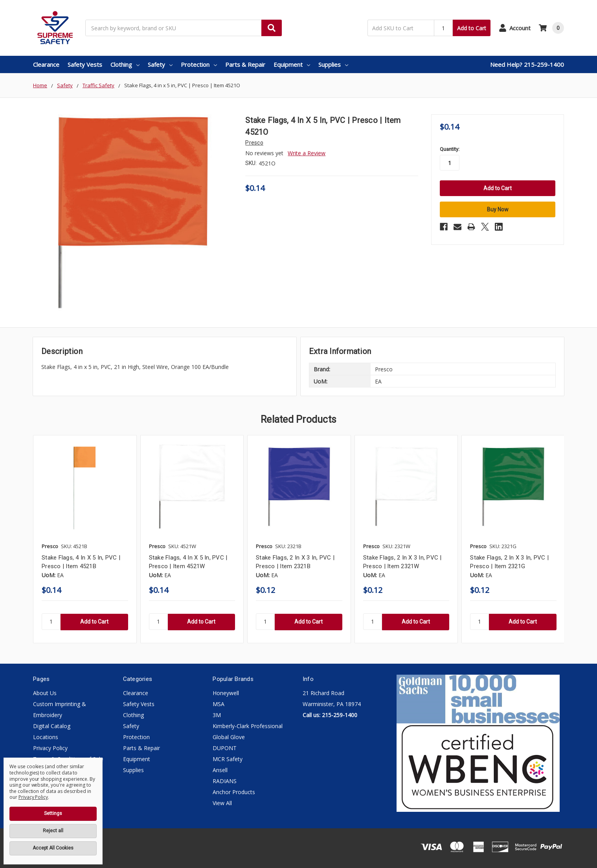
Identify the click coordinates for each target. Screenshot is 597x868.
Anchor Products (234, 792)
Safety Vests (85, 64)
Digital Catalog (52, 726)
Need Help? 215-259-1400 (527, 64)
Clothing (125, 64)
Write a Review (307, 153)
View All (222, 803)
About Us (45, 693)
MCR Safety (228, 759)
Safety (160, 64)
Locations (46, 737)
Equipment (292, 64)
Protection (199, 64)
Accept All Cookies (53, 848)
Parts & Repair (245, 64)
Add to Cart (472, 28)
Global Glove (229, 737)
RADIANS (225, 781)
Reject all (53, 831)
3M (217, 715)
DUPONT (225, 748)
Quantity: (450, 149)
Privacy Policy (50, 748)
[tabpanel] (85, 539)
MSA (219, 704)
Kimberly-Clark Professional (248, 726)
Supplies (333, 64)
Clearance (46, 64)
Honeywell (226, 693)
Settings (53, 813)
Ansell (220, 770)
